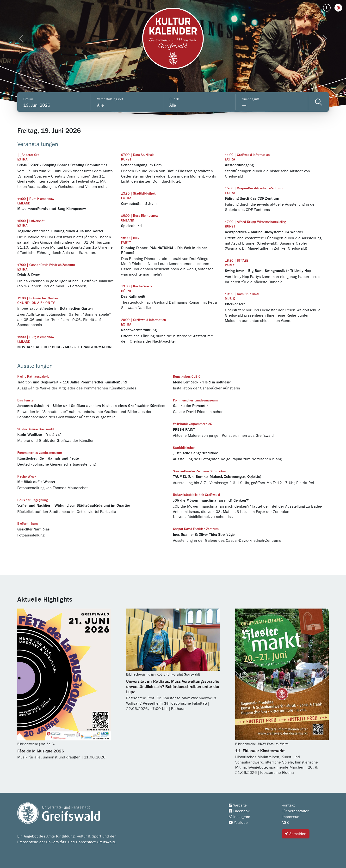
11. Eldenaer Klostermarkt (260, 751)
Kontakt (288, 805)
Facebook (239, 811)
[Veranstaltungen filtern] (318, 102)
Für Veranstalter (295, 811)
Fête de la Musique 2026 (41, 751)
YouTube (238, 823)
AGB (285, 823)
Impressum (291, 817)
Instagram (239, 817)
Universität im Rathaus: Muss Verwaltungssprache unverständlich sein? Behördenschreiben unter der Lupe (173, 687)
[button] (338, 8)
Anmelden (296, 834)
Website (238, 805)
